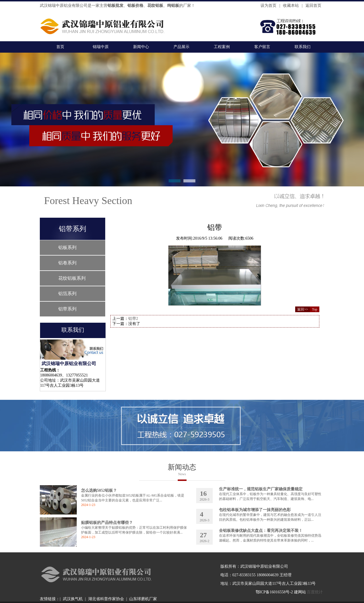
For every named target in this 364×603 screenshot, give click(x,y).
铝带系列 (67, 309)
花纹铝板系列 (72, 278)
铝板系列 (67, 247)
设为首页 (268, 6)
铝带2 (133, 319)
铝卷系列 (67, 263)
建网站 (300, 592)
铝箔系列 (67, 294)
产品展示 (181, 47)
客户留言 (262, 47)
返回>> (303, 309)
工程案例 (222, 47)
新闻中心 (141, 47)
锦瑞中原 (101, 47)
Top (315, 309)
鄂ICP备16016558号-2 (274, 592)
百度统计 (315, 592)
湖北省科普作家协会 (106, 599)
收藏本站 (291, 6)
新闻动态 (182, 467)
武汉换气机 (73, 599)
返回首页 (313, 6)
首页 (60, 47)
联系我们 (303, 47)
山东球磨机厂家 (143, 599)
